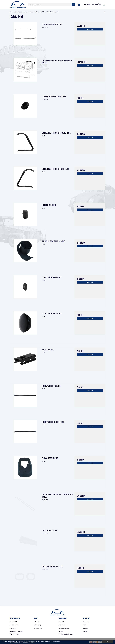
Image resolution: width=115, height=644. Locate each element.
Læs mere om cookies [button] (54, 641)
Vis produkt (90, 29)
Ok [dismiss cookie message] (107, 641)
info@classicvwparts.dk (16, 631)
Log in (87, 4)
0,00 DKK (97, 4)
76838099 (13, 628)
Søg (73, 5)
